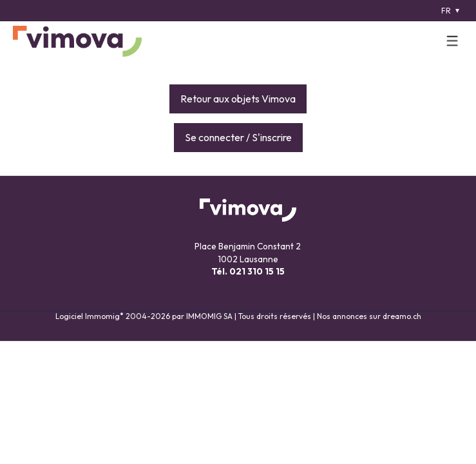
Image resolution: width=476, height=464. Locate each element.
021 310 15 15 (257, 271)
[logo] (77, 41)
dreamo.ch (402, 316)
